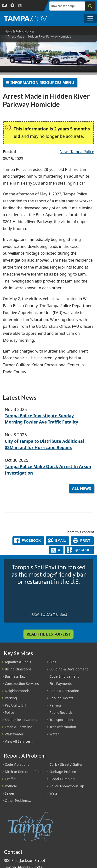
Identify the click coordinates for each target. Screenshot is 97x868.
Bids (53, 662)
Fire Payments (61, 684)
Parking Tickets (61, 698)
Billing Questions (18, 669)
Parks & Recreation (64, 691)
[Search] (90, 6)
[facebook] (28, 541)
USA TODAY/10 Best (50, 614)
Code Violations (17, 764)
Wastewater (14, 734)
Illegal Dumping (62, 779)
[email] (57, 541)
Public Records (61, 712)
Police (9, 712)
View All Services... (19, 741)
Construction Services (22, 684)
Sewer (10, 793)
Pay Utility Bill (15, 705)
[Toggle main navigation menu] (90, 18)
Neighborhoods (17, 691)
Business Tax (15, 676)
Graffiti (10, 779)
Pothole (11, 786)
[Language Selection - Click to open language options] (4, 5)
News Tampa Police (77, 152)
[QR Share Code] (80, 550)
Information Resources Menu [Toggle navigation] (40, 83)
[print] (82, 541)
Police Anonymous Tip (67, 786)
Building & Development (69, 669)
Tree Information (63, 727)
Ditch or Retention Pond (24, 772)
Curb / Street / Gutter (66, 764)
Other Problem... (18, 800)
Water (54, 734)
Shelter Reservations (21, 720)
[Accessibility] (12, 5)
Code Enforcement (64, 676)
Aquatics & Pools (18, 662)
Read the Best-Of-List (48, 634)
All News (82, 489)
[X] (56, 550)
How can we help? (63, 6)
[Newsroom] (20, 5)
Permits (56, 705)
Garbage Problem (63, 772)
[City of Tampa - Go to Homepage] (25, 18)
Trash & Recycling (19, 727)
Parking (11, 698)
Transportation (61, 720)
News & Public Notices (20, 31)
